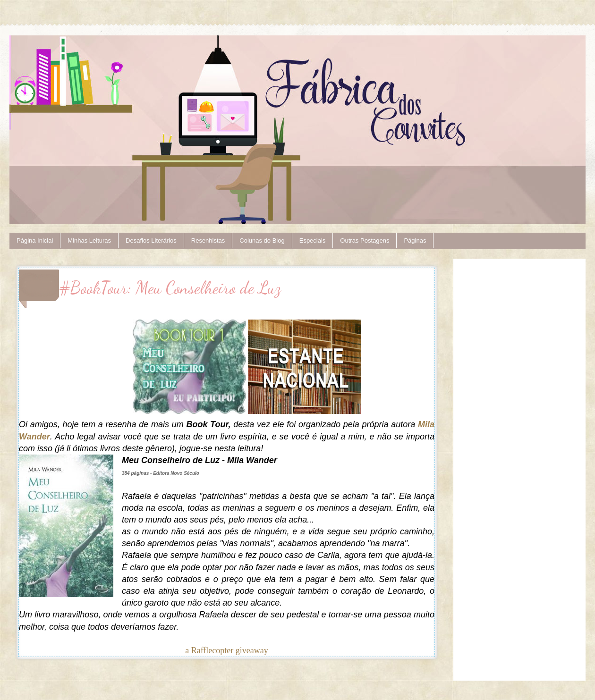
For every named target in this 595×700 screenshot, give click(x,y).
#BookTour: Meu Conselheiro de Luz (170, 288)
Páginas (415, 240)
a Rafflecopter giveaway (227, 650)
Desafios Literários (151, 240)
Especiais (313, 240)
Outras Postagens (365, 240)
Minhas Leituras (89, 240)
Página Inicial (35, 240)
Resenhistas (208, 240)
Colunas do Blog (262, 240)
